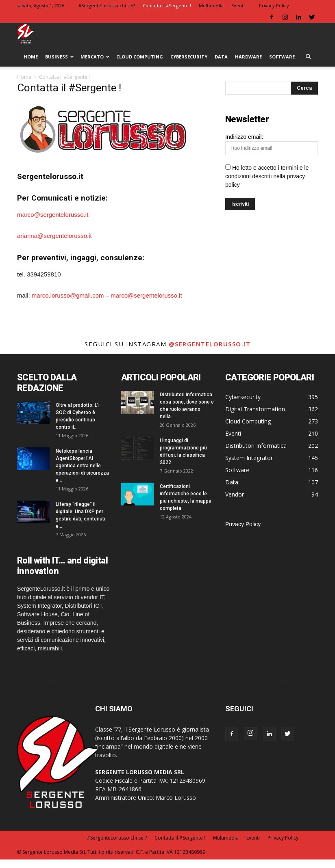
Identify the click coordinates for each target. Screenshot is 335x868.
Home (24, 77)
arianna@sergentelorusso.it (54, 236)
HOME (31, 57)
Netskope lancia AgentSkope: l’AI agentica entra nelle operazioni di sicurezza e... (82, 466)
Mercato (95, 57)
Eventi (238, 5)
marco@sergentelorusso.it (53, 215)
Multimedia (211, 5)
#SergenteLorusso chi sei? (107, 5)
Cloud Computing (140, 57)
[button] (308, 57)
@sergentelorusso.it (210, 344)
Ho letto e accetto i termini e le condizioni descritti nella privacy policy (267, 176)
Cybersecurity (189, 57)
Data (221, 57)
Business (60, 57)
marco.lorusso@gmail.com (68, 295)
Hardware (248, 57)
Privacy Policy (274, 5)
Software (282, 57)
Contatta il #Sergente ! (167, 5)
